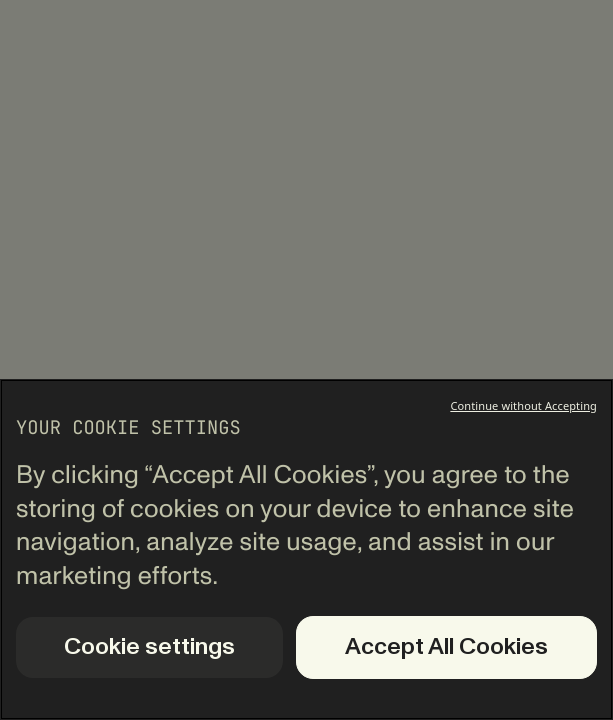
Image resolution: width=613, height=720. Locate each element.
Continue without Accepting (523, 405)
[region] (306, 549)
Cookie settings (149, 647)
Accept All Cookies (446, 647)
